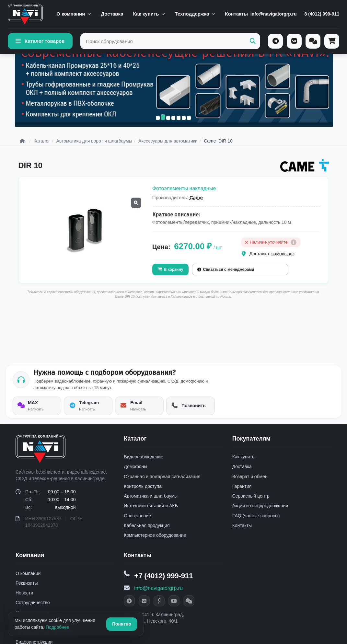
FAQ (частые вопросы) (256, 523)
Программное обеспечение (44, 639)
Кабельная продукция (147, 533)
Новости (24, 600)
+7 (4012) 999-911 (165, 583)
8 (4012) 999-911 (322, 14)
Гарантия (242, 494)
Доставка (112, 14)
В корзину (171, 277)
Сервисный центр (251, 503)
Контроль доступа (143, 494)
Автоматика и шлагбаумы (151, 503)
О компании (74, 14)
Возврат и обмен (250, 484)
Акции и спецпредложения (260, 513)
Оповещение (137, 523)
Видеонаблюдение (143, 464)
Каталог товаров (40, 41)
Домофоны (135, 474)
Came (196, 205)
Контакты (236, 14)
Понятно (122, 624)
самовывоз (283, 261)
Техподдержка (195, 14)
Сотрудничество (33, 610)
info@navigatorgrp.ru (274, 14)
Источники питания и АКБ (151, 513)
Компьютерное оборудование (155, 543)
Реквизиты (27, 591)
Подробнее (58, 627)
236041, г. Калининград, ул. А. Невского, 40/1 (159, 626)
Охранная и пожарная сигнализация (162, 484)
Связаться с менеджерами (226, 277)
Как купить (149, 14)
